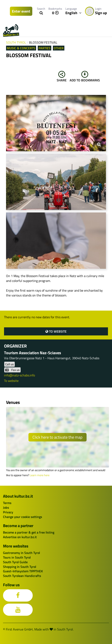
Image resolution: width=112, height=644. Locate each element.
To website (56, 331)
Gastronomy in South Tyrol (21, 553)
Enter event (21, 11)
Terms (7, 503)
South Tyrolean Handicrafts (22, 576)
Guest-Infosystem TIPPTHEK (23, 571)
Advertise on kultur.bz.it (20, 537)
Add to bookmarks (85, 77)
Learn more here (40, 475)
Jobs (6, 507)
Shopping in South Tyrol (20, 567)
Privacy (8, 512)
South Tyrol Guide (15, 562)
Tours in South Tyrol (17, 557)
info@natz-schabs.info (19, 375)
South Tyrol (16, 42)
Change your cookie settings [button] (23, 517)
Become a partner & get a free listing (29, 532)
